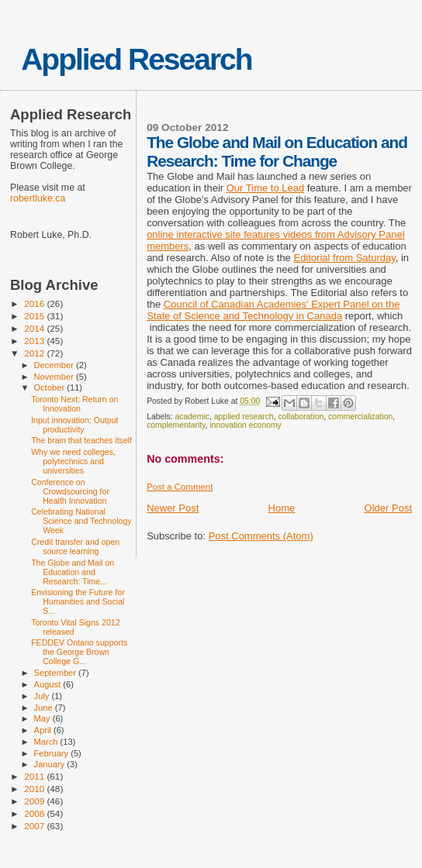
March (47, 742)
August (49, 684)
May (43, 718)
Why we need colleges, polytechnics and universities (73, 461)
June (45, 708)
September (57, 673)
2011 (35, 776)
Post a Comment (180, 487)
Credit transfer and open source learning (75, 546)
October (51, 387)
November (55, 377)
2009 (35, 801)
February (53, 753)
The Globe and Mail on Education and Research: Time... (73, 572)
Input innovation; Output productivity (74, 425)
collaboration (301, 417)
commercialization (360, 417)
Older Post (388, 508)
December (55, 365)
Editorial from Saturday (344, 258)
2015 (35, 316)
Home (282, 508)
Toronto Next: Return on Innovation (74, 404)
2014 (35, 328)
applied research (244, 417)
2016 (35, 303)
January (51, 764)
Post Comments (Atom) (261, 536)
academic (192, 417)
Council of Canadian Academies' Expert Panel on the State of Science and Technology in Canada (273, 310)
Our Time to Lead (265, 188)
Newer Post (173, 508)
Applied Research (136, 59)
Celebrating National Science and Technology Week (81, 521)
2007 (35, 826)
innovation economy (245, 425)
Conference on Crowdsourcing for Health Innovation (70, 491)
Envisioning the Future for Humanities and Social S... (78, 601)
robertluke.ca (38, 198)
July (43, 696)
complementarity (176, 425)
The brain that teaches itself (81, 440)
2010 (35, 789)
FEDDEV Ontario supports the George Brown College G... (79, 652)
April (44, 730)
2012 (35, 353)
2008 (35, 813)
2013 (35, 341)
